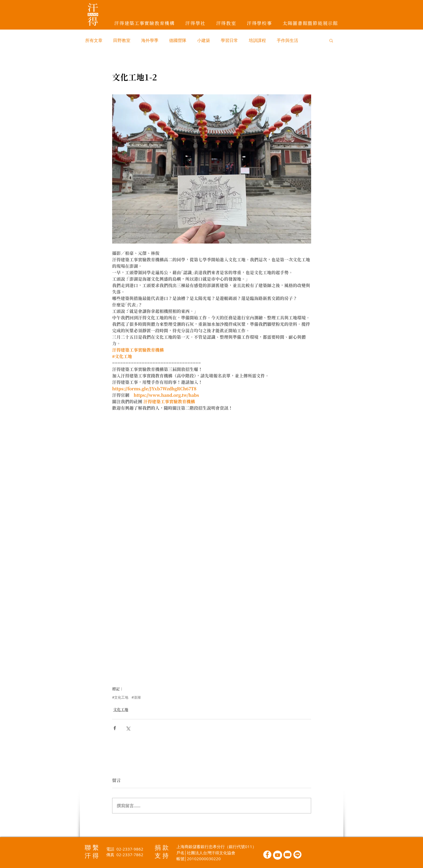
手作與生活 (287, 40)
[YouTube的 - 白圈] (278, 855)
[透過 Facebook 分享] (115, 728)
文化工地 (121, 710)
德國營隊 (178, 40)
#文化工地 (120, 697)
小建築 (204, 40)
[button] (331, 40)
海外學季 (150, 40)
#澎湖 (136, 697)
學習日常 (229, 40)
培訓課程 (257, 40)
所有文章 (94, 40)
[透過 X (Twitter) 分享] (128, 728)
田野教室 (122, 40)
